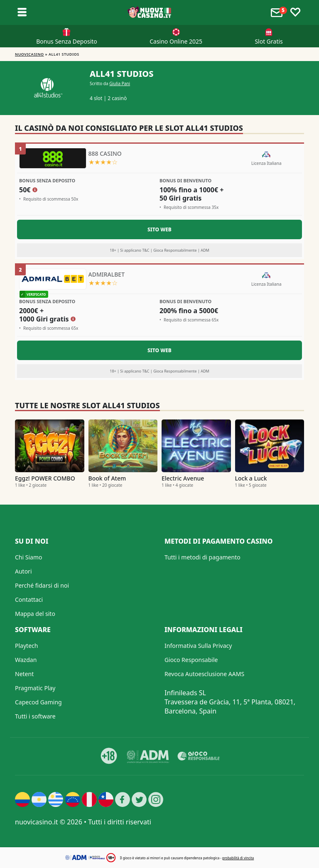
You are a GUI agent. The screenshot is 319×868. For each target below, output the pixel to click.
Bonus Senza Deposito (67, 41)
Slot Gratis (269, 41)
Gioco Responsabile (191, 660)
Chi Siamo (28, 557)
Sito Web (159, 229)
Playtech (26, 646)
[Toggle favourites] (295, 12)
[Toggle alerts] (278, 12)
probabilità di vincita (238, 858)
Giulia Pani (120, 83)
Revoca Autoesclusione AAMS (204, 674)
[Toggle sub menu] (22, 12)
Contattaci (29, 600)
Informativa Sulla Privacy (198, 646)
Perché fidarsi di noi (42, 585)
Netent (24, 674)
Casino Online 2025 (176, 41)
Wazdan (26, 660)
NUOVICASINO (29, 54)
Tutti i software (35, 716)
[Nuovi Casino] (150, 12)
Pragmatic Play (35, 688)
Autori (23, 571)
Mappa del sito (35, 614)
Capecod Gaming (38, 702)
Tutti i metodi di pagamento (202, 557)
